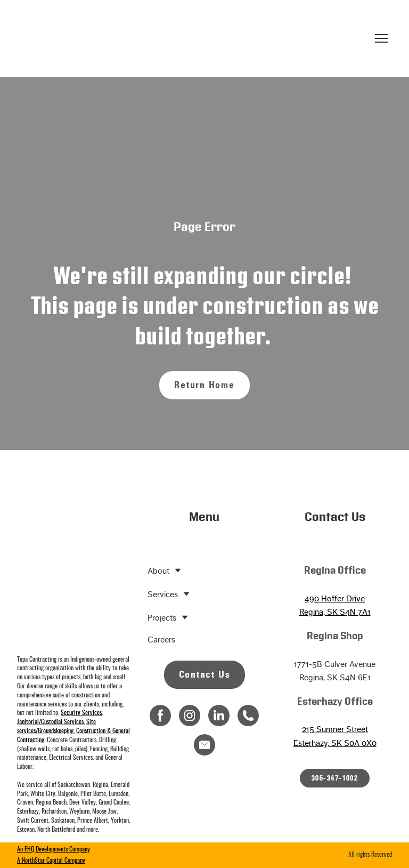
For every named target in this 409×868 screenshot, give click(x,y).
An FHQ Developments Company (54, 849)
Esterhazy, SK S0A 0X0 (335, 743)
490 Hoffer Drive (335, 598)
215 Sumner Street (335, 729)
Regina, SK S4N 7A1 (335, 612)
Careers (161, 640)
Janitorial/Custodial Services (50, 722)
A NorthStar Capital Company (51, 861)
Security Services (81, 713)
